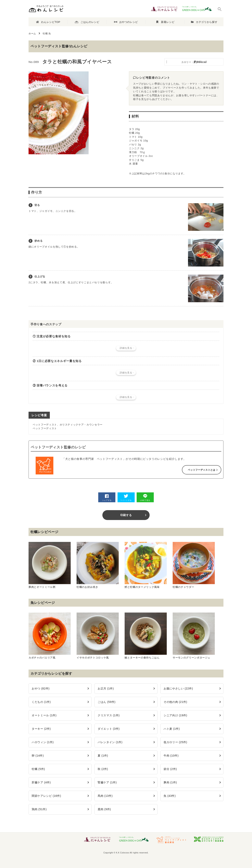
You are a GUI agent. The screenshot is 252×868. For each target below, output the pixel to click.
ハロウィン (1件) (43, 742)
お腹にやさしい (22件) (178, 688)
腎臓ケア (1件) (107, 782)
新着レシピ (165, 22)
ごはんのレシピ (87, 22)
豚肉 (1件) (170, 782)
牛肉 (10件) (171, 756)
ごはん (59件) (107, 702)
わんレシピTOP (48, 22)
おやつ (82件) (41, 688)
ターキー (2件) (41, 729)
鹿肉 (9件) (104, 809)
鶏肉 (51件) (39, 809)
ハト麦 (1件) (172, 729)
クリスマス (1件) (109, 715)
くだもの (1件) (41, 702)
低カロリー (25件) (175, 742)
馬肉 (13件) (105, 796)
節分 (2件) (170, 769)
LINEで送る (145, 498)
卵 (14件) (38, 756)
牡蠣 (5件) (38, 769)
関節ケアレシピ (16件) (46, 796)
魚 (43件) (170, 796)
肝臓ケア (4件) (41, 782)
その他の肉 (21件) (175, 702)
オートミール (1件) (44, 715)
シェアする (107, 498)
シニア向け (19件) (175, 715)
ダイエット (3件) (109, 729)
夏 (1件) (103, 756)
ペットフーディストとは (202, 470)
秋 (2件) (103, 769)
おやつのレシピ (126, 22)
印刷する (126, 515)
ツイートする (126, 498)
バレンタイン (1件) (110, 742)
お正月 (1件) (106, 688)
